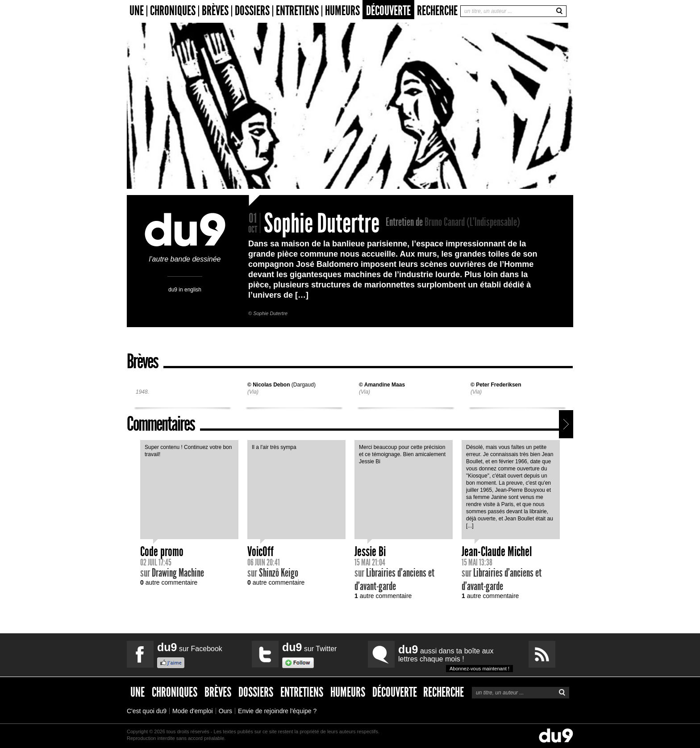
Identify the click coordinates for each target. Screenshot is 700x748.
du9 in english (185, 289)
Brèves (215, 11)
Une (137, 11)
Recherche (437, 11)
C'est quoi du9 (147, 711)
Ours (225, 711)
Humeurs (342, 11)
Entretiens (297, 11)
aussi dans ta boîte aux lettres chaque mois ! (456, 658)
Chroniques (173, 11)
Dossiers (252, 11)
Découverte (388, 11)
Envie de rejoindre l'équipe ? (277, 711)
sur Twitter (309, 647)
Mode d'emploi (193, 711)
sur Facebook (190, 647)
